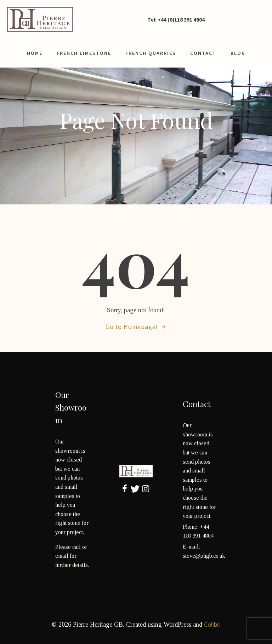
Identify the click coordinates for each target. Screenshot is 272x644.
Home (35, 53)
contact (203, 53)
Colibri (212, 624)
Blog (238, 53)
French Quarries (151, 53)
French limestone (84, 53)
